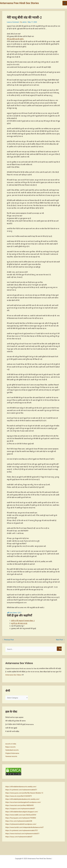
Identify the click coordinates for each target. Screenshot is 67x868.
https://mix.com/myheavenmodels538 (19, 821)
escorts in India (11, 744)
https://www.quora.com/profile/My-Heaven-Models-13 (24, 793)
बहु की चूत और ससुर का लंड (19, 623)
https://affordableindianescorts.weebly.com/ (21, 787)
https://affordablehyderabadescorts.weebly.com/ (22, 799)
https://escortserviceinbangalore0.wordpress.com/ (23, 802)
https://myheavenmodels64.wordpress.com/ (21, 824)
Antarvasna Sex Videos (13, 675)
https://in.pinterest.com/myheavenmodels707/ (22, 830)
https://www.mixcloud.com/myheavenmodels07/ (22, 834)
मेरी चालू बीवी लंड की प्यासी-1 (15, 39)
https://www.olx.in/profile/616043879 (18, 796)
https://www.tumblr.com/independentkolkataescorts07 (25, 827)
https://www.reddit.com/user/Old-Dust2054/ (21, 815)
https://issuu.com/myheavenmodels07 (19, 837)
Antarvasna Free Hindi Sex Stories (19, 3)
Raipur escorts (10, 747)
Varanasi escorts (11, 756)
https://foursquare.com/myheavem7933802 (21, 818)
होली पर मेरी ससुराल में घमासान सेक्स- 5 (23, 621)
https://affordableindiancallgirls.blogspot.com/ (22, 812)
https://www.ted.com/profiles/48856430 (19, 805)
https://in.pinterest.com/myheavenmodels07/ (21, 790)
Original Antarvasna (12, 753)
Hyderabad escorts (12, 750)
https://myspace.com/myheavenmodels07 (20, 809)
